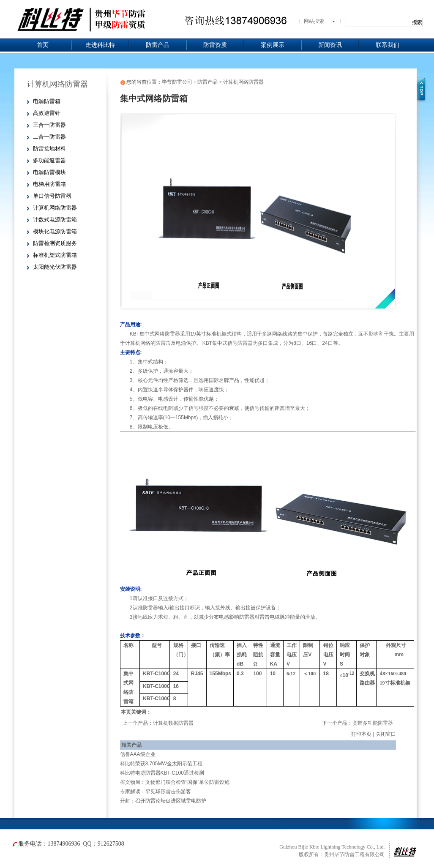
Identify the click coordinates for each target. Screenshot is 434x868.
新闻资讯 (330, 45)
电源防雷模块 (49, 172)
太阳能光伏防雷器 (55, 267)
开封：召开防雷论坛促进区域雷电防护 (163, 801)
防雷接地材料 (49, 149)
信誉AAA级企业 (138, 754)
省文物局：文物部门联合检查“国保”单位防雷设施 (175, 782)
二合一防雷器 (49, 137)
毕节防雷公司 (177, 82)
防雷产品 (158, 45)
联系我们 (388, 45)
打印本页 (361, 734)
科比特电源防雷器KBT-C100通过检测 (162, 773)
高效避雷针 (47, 113)
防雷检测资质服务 (55, 243)
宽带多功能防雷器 (373, 723)
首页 (43, 45)
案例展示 (273, 45)
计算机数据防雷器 (173, 723)
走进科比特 (100, 45)
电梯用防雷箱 (49, 184)
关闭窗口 (386, 734)
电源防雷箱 (47, 101)
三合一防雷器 (49, 125)
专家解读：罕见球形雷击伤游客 (156, 792)
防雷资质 (215, 45)
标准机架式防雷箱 (55, 255)
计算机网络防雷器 (55, 208)
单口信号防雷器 (52, 196)
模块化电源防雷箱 (55, 231)
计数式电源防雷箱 (55, 220)
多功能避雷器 (49, 160)
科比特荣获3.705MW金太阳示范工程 (161, 764)
